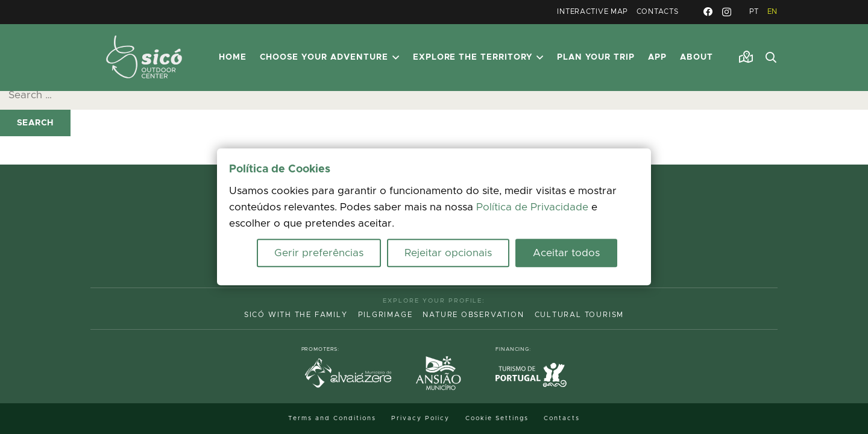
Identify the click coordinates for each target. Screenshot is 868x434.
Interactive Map (593, 12)
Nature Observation (473, 315)
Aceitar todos (566, 253)
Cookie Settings (497, 418)
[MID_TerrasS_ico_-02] (144, 58)
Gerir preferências (319, 253)
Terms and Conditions (332, 418)
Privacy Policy (420, 418)
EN (772, 12)
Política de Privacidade (532, 208)
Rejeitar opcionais (448, 253)
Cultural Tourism (580, 315)
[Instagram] (727, 12)
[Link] (746, 57)
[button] (771, 58)
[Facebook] (708, 12)
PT (754, 12)
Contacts (658, 12)
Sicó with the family (296, 315)
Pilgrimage (385, 315)
